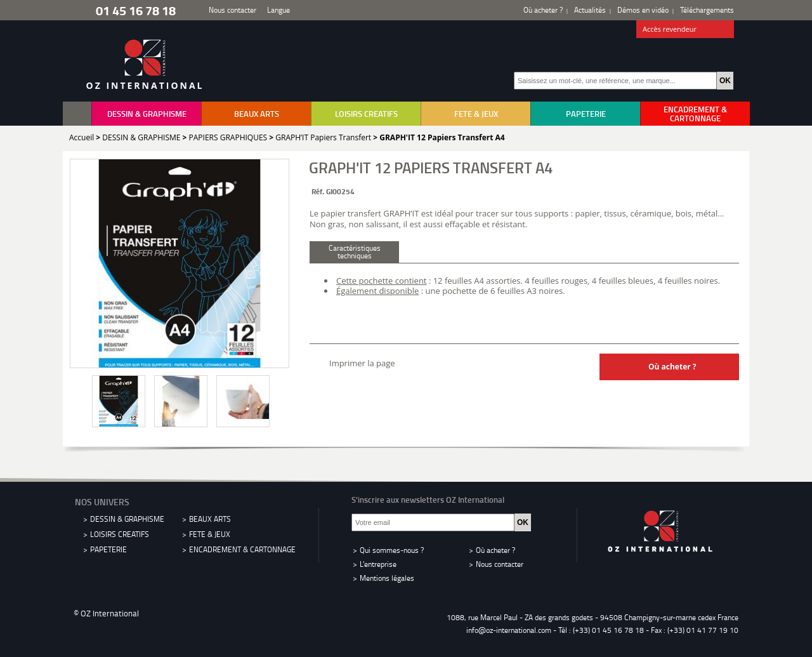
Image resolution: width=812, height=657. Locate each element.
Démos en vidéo (643, 10)
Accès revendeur (685, 30)
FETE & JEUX (476, 114)
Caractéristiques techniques (355, 252)
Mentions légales (387, 578)
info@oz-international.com (509, 630)
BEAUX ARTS (257, 114)
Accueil (82, 137)
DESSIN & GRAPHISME (147, 114)
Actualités (590, 10)
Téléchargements (707, 10)
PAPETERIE (586, 114)
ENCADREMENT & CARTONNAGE (695, 114)
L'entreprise (378, 564)
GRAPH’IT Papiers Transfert (323, 137)
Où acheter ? (543, 10)
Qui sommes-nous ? (392, 550)
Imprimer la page (362, 363)
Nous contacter (232, 10)
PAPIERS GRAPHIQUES (228, 137)
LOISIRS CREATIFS (366, 114)
